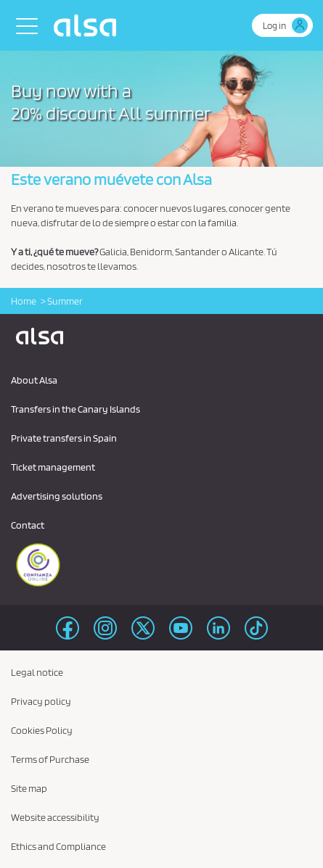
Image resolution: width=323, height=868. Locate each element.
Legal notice (37, 672)
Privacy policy (41, 701)
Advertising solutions (57, 496)
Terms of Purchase (50, 759)
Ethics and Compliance (58, 846)
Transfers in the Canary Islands (75, 409)
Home (24, 301)
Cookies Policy (42, 730)
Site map (29, 788)
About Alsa (34, 380)
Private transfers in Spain (64, 438)
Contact (28, 525)
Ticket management (53, 467)
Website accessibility (55, 817)
